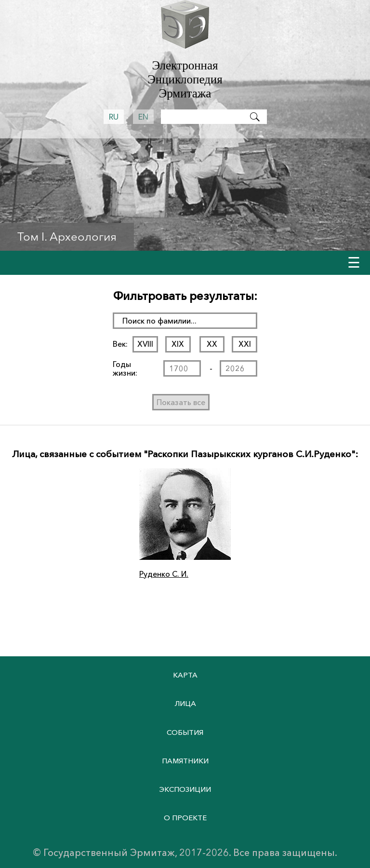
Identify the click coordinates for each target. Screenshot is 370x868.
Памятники (185, 761)
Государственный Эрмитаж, (110, 853)
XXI (245, 344)
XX (212, 344)
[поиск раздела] (185, 321)
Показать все (181, 402)
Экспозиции (185, 789)
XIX (178, 344)
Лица (185, 703)
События (185, 732)
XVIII (145, 344)
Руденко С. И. (164, 574)
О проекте (185, 818)
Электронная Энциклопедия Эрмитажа (185, 79)
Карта (185, 675)
